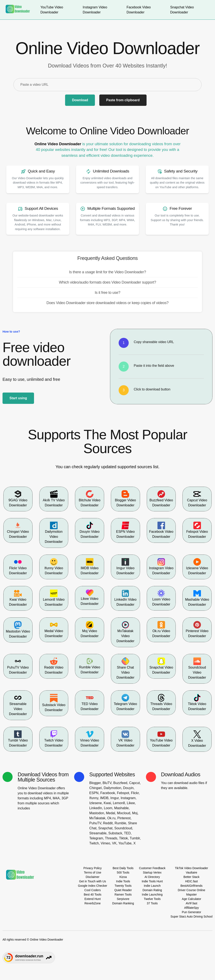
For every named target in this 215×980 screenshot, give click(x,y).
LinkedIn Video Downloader (126, 598)
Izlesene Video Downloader (197, 566)
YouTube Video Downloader (161, 739)
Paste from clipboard (123, 100)
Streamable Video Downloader (18, 705)
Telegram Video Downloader (125, 702)
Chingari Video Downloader (18, 530)
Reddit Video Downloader (54, 666)
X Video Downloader (197, 739)
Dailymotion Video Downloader (54, 533)
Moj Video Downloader (90, 629)
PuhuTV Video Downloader (18, 666)
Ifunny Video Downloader (54, 566)
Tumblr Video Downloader (18, 739)
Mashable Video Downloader (197, 598)
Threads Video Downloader (161, 702)
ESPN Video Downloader (125, 530)
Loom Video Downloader (161, 598)
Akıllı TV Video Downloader (54, 499)
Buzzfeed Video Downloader (161, 499)
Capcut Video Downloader (197, 499)
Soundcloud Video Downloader (197, 668)
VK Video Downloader (125, 739)
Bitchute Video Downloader (90, 499)
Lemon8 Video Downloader (54, 598)
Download (80, 100)
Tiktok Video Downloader (197, 702)
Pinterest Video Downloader (197, 629)
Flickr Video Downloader (18, 566)
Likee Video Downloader (90, 598)
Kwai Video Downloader (18, 598)
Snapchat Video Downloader (161, 666)
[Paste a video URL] (107, 85)
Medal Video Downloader (54, 629)
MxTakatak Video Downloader (125, 632)
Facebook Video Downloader (161, 530)
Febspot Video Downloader (197, 530)
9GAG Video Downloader (18, 499)
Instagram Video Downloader (161, 566)
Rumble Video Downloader (90, 666)
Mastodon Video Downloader (18, 630)
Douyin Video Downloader (90, 530)
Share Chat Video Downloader (125, 668)
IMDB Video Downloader (90, 566)
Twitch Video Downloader (54, 739)
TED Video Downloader (90, 702)
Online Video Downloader (58, 144)
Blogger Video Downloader (125, 499)
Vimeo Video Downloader (90, 739)
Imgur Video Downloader (125, 566)
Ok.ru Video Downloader (161, 629)
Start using (18, 398)
